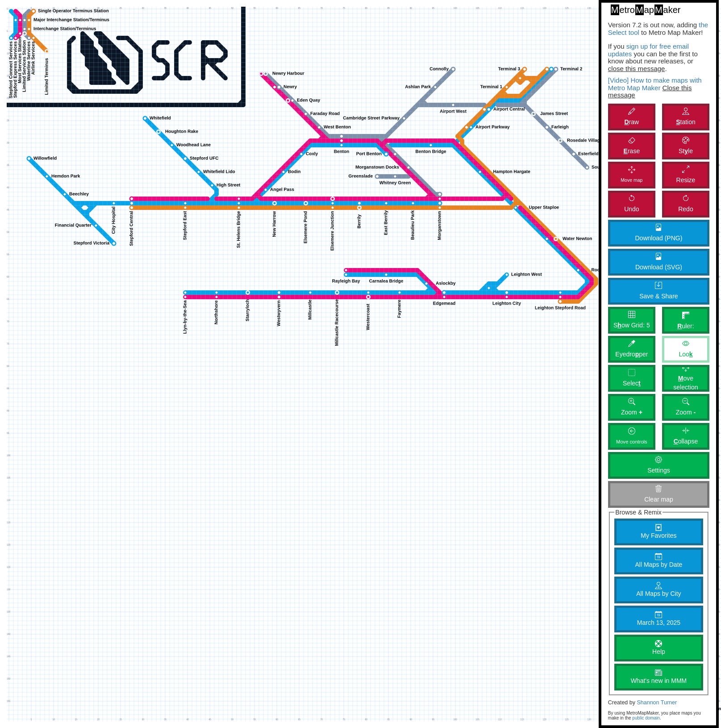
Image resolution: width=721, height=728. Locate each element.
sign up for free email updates (648, 50)
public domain (646, 718)
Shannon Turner (657, 703)
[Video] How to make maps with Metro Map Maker (655, 84)
